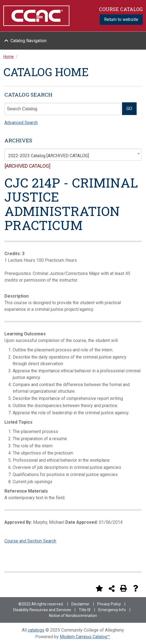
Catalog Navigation (29, 41)
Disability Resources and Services (42, 610)
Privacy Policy (109, 604)
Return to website (121, 19)
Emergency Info (112, 610)
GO (129, 109)
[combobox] (73, 155)
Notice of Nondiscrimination (73, 616)
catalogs (36, 630)
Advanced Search (21, 123)
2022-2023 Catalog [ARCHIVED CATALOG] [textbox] (49, 156)
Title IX (85, 610)
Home (9, 57)
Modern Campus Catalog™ (85, 637)
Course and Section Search (30, 541)
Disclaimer (80, 604)
